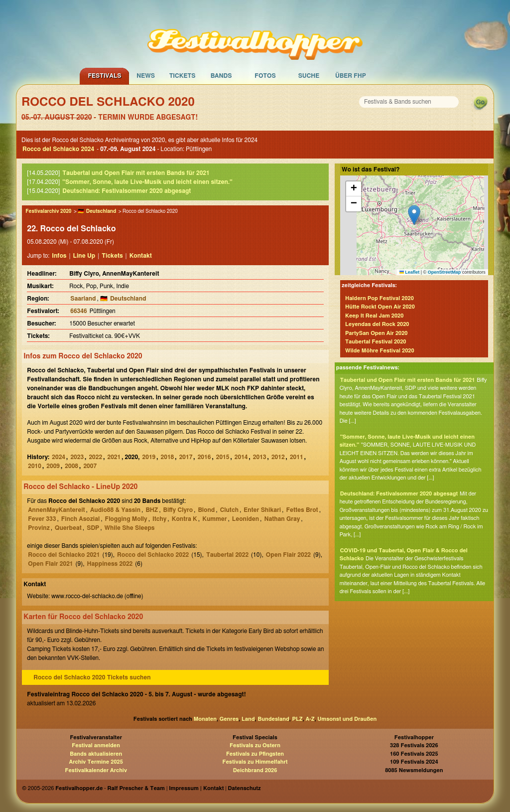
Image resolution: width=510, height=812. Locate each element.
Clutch (229, 510)
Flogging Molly (126, 519)
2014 (241, 457)
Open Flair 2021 (50, 564)
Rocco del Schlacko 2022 (153, 555)
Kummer (214, 519)
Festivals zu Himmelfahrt (255, 762)
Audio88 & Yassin (115, 510)
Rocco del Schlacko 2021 (64, 555)
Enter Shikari (262, 510)
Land (248, 719)
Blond (206, 510)
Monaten (205, 719)
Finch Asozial (80, 519)
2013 (260, 457)
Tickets (183, 76)
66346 (78, 311)
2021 (114, 457)
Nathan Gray (282, 519)
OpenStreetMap (445, 272)
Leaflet (410, 272)
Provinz (39, 528)
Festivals (104, 76)
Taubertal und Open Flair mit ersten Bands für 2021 (136, 173)
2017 (186, 457)
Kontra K (185, 519)
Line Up (84, 256)
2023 (77, 457)
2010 (35, 466)
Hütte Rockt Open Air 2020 (380, 307)
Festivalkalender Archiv (96, 770)
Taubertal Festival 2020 (376, 342)
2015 (223, 457)
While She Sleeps (130, 528)
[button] (414, 215)
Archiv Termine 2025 (96, 762)
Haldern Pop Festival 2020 (380, 298)
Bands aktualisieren (96, 754)
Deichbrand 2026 (255, 770)
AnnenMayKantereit (56, 510)
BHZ (152, 510)
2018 (168, 457)
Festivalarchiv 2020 (48, 211)
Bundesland (273, 719)
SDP (93, 528)
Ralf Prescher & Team (136, 788)
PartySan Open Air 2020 (377, 333)
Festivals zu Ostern (255, 745)
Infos (59, 256)
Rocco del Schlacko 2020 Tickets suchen (92, 677)
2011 (297, 457)
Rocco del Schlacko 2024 (58, 149)
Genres (229, 719)
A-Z (310, 719)
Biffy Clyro (178, 510)
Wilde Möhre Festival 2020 (380, 351)
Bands (221, 76)
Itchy (159, 519)
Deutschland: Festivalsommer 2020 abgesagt (127, 191)
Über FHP (351, 76)
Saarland (83, 299)
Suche (309, 76)
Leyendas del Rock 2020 (377, 324)
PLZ (298, 719)
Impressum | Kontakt (196, 788)
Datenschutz (245, 788)
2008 (71, 466)
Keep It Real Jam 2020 (374, 316)
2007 (90, 466)
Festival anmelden (96, 745)
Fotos (265, 76)
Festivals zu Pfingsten (255, 754)
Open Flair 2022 (288, 555)
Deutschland (101, 211)
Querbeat (68, 528)
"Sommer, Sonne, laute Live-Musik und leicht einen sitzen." (147, 182)
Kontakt (141, 256)
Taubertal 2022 (227, 555)
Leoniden (246, 519)
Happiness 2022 (110, 564)
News (146, 76)
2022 (95, 457)
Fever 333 (42, 519)
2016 (204, 457)
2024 (59, 457)
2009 (53, 466)
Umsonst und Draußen (347, 719)
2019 (149, 457)
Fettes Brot (302, 510)
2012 (278, 457)
